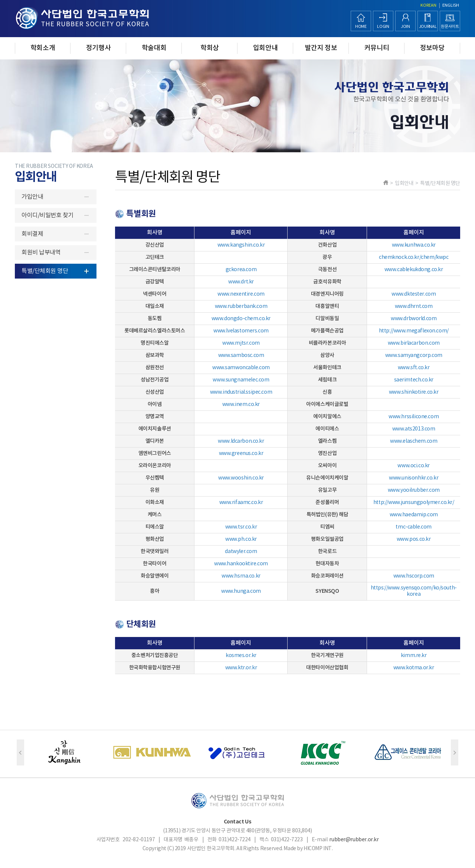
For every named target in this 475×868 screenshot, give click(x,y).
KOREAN (428, 5)
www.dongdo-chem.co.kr (241, 319)
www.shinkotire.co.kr (414, 392)
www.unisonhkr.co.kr (414, 478)
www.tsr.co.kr (241, 527)
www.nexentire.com (241, 294)
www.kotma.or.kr (414, 668)
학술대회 (154, 48)
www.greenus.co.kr (241, 453)
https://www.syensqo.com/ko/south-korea (414, 591)
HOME (361, 27)
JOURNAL (428, 27)
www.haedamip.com (414, 515)
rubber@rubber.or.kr (354, 840)
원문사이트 (450, 27)
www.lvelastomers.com (241, 331)
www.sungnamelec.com (241, 380)
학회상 (210, 48)
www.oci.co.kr (414, 466)
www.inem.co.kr (241, 404)
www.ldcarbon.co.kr (241, 441)
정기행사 (99, 48)
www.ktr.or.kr (241, 668)
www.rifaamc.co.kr (241, 503)
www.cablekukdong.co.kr (414, 270)
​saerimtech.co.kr (414, 380)
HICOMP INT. (318, 849)
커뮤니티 (377, 48)
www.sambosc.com (241, 355)
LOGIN (383, 27)
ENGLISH (451, 5)
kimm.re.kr (414, 656)
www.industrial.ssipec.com (241, 392)
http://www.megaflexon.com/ (414, 331)
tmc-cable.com (414, 527)
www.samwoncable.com (241, 368)
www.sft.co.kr (414, 368)
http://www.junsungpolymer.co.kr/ (414, 503)
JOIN (405, 27)
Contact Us (238, 822)
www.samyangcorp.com (414, 355)
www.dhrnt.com (414, 306)
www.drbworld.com (414, 319)
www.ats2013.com (414, 429)
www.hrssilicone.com (414, 417)
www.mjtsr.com (241, 343)
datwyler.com (241, 552)
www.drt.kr (241, 282)
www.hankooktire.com (241, 564)
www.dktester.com (414, 294)
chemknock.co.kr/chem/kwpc (414, 257)
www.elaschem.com (414, 441)
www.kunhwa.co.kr (414, 245)
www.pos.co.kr (414, 539)
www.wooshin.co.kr (241, 478)
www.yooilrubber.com (414, 490)
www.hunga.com (241, 591)
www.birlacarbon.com (414, 343)
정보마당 (433, 48)
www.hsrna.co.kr (241, 576)
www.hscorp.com (414, 576)
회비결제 (32, 234)
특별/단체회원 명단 (45, 271)
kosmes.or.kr (241, 656)
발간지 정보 (321, 48)
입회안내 (266, 48)
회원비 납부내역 (41, 253)
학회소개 (43, 48)
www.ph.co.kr (241, 539)
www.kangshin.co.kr (241, 245)
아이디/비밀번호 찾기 (47, 215)
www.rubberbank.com (241, 306)
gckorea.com (241, 270)
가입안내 (32, 197)
